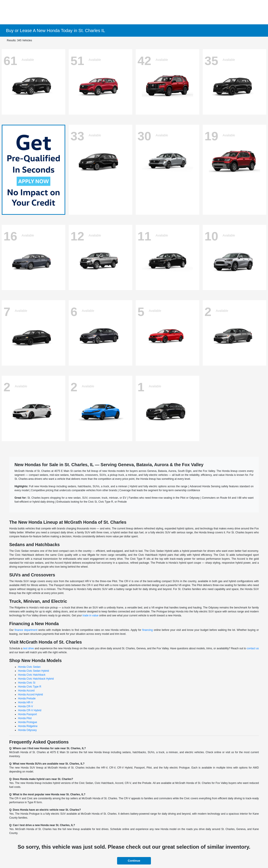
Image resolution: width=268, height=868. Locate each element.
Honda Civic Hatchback (32, 675)
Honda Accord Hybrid (30, 695)
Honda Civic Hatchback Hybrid (36, 679)
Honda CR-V (25, 706)
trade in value (91, 615)
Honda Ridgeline (28, 726)
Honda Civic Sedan (29, 667)
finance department (26, 630)
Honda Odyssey (27, 730)
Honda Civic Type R (30, 687)
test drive (28, 648)
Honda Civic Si (27, 683)
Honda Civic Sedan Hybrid (33, 671)
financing (147, 630)
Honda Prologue (28, 722)
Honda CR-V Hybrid (30, 710)
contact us (253, 648)
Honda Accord (26, 691)
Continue (134, 861)
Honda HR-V (25, 702)
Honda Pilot (25, 718)
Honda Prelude (27, 698)
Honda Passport (27, 714)
